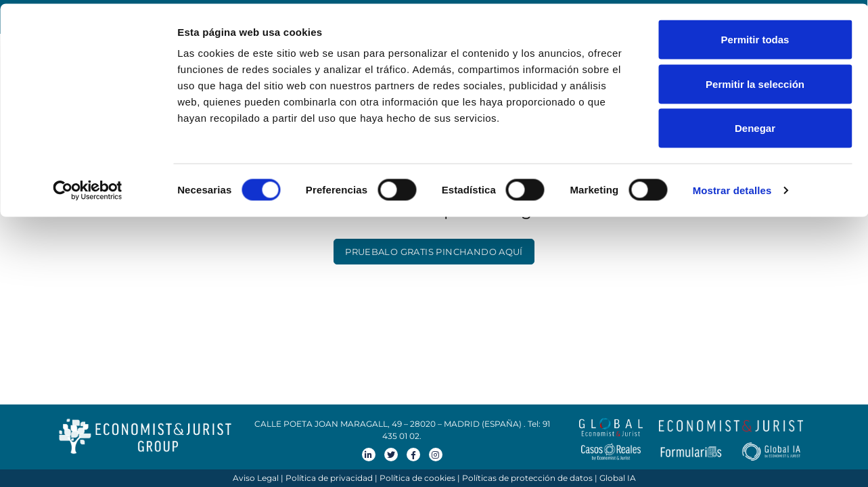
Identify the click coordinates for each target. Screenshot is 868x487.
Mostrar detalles (732, 186)
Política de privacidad (329, 478)
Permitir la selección (755, 80)
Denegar (755, 124)
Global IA (618, 478)
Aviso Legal (256, 478)
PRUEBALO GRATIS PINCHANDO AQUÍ (434, 252)
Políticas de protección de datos (527, 478)
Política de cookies (417, 478)
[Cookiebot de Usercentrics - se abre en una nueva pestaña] (88, 187)
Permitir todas (755, 36)
